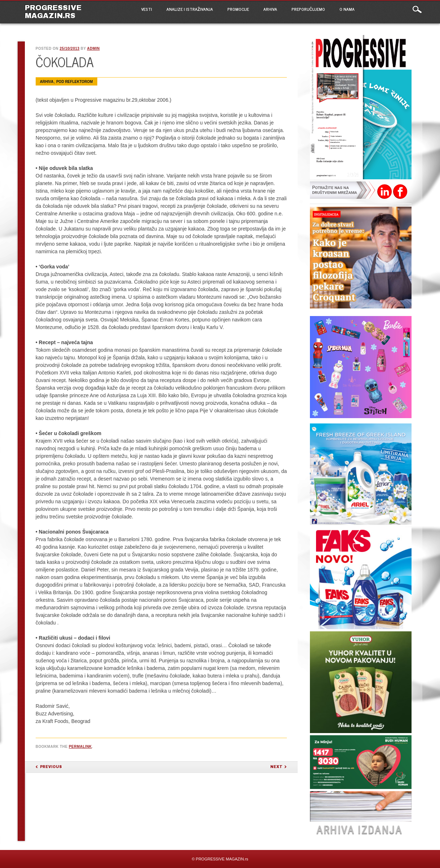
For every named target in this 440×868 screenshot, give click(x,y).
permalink (80, 747)
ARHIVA (270, 9)
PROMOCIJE (238, 9)
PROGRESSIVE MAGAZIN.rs (53, 12)
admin (93, 49)
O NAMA (347, 9)
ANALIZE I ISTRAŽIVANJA (190, 9)
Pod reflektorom (74, 82)
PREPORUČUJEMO (308, 9)
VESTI (147, 9)
